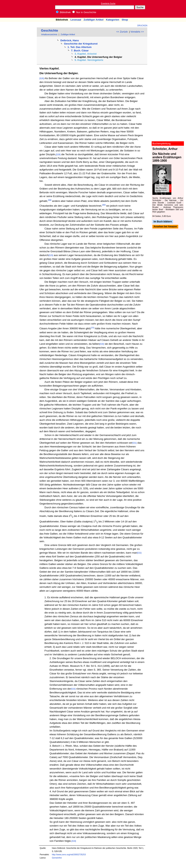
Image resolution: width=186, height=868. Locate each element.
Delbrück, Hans (70, 40)
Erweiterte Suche (108, 4)
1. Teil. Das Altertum (80, 47)
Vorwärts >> (137, 32)
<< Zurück (122, 32)
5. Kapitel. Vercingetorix (89, 60)
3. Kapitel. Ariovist (86, 54)
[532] (139, 553)
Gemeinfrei (57, 858)
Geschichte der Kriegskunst (81, 44)
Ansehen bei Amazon (165, 227)
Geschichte (50, 31)
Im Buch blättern (163, 222)
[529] (51, 255)
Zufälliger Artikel (94, 20)
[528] (42, 78)
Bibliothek (63, 12)
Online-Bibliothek (18, 9)
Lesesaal (76, 20)
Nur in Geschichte (84, 12)
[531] (135, 443)
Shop (125, 20)
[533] (73, 689)
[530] (102, 344)
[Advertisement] (169, 9)
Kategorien (113, 20)
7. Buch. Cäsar (80, 51)
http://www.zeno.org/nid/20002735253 (69, 854)
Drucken (142, 25)
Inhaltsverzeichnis (49, 34)
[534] (74, 841)
